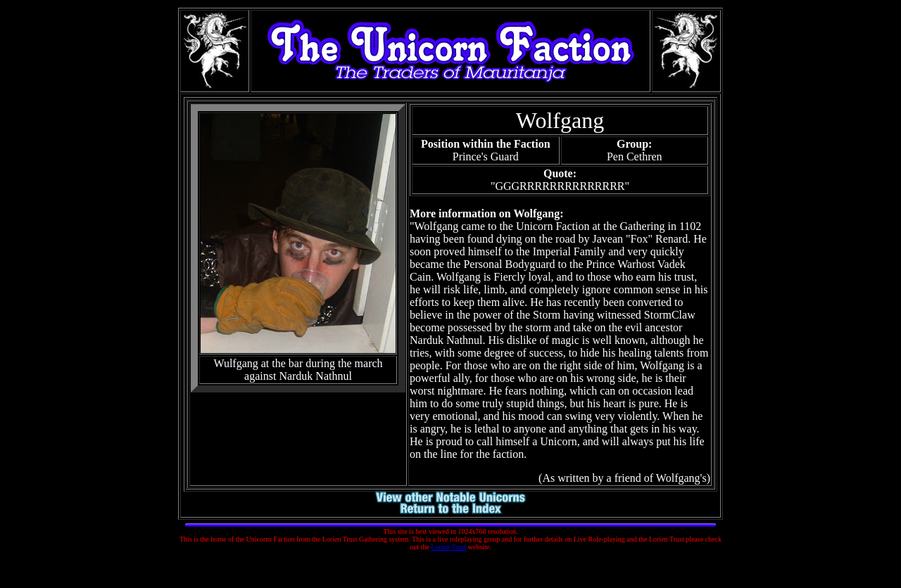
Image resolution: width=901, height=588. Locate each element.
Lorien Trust (448, 547)
